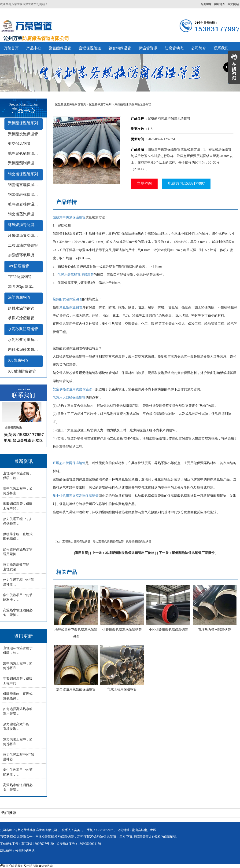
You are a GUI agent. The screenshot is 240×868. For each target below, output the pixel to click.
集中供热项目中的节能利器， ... (18, 597)
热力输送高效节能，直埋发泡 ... (18, 567)
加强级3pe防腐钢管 (24, 287)
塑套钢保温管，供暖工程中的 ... (18, 506)
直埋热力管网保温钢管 (69, 463)
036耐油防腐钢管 (22, 371)
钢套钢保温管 (120, 48)
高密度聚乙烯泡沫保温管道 (97, 837)
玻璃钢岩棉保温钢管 (25, 204)
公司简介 (199, 48)
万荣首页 (11, 48)
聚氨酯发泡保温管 (23, 134)
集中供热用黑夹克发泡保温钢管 (76, 496)
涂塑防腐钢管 (19, 297)
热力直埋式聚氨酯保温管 (108, 542)
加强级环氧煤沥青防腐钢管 (25, 255)
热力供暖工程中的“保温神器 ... (18, 582)
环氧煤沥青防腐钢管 (25, 225)
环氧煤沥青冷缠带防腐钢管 (25, 236)
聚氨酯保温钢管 (71, 307)
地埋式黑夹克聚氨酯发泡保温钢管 (76, 633)
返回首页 (81, 553)
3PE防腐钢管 (19, 266)
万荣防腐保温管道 (13, 837)
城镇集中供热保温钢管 (69, 217)
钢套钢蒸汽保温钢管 (25, 214)
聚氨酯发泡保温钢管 (67, 299)
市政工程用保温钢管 (122, 689)
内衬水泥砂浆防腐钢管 (25, 350)
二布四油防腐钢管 (23, 245)
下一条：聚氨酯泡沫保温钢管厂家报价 (187, 553)
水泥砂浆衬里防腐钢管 (25, 340)
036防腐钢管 (18, 360)
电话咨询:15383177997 (186, 183)
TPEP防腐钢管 (20, 277)
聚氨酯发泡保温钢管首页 (70, 104)
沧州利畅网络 (25, 851)
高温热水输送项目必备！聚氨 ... (18, 613)
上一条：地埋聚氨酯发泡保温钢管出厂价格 (123, 553)
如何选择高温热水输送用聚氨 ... (18, 552)
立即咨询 (144, 183)
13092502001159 (89, 844)
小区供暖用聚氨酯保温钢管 (168, 630)
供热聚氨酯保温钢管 (139, 542)
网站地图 (220, 4)
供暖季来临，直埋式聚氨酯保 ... (18, 537)
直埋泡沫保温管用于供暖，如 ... (18, 476)
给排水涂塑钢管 (21, 308)
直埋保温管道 (90, 48)
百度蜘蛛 (206, 4)
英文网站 (233, 4)
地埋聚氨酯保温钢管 (25, 153)
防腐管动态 (174, 48)
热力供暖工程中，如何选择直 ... (18, 521)
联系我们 (221, 48)
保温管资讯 (148, 48)
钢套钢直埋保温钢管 (25, 185)
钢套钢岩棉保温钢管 (25, 195)
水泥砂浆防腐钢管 (23, 329)
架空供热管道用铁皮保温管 (72, 389)
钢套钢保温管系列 (23, 174)
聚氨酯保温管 (60, 48)
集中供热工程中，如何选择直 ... (18, 491)
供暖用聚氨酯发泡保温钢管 (122, 630)
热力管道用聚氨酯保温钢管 (76, 689)
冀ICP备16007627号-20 (37, 844)
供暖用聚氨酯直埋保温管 (76, 275)
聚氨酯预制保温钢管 (25, 163)
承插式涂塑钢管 (21, 318)
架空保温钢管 (19, 144)
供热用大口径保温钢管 (69, 397)
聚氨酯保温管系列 (23, 123)
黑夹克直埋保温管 (133, 837)
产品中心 (34, 48)
